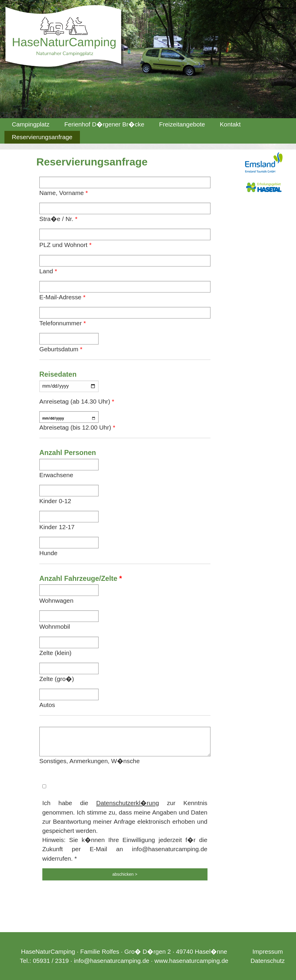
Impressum (268, 951)
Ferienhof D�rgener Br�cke (104, 124)
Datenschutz (268, 961)
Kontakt (230, 124)
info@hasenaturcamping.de (112, 961)
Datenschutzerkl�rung (128, 803)
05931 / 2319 (51, 961)
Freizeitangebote (182, 124)
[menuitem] (31, 125)
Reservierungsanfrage (42, 137)
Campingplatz (31, 124)
